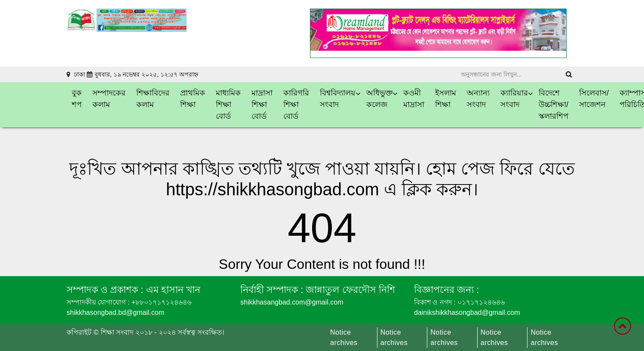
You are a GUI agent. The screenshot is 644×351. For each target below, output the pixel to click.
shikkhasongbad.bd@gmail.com (115, 313)
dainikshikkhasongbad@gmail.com (467, 313)
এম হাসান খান (172, 290)
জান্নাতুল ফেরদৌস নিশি (349, 290)
